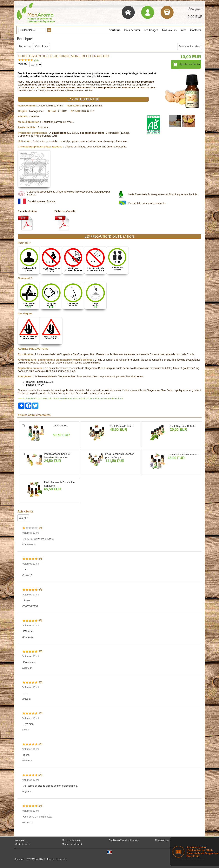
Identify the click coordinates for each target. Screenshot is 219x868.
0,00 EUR (195, 17)
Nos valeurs (169, 30)
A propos (20, 840)
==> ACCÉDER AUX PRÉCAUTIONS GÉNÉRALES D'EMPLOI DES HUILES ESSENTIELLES (70, 399)
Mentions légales (163, 840)
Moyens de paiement (72, 844)
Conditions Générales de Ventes (124, 840)
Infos (183, 30)
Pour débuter (132, 30)
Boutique (115, 30)
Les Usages (151, 30)
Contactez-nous (23, 844)
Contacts (196, 30)
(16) (36, 60)
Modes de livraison (71, 840)
